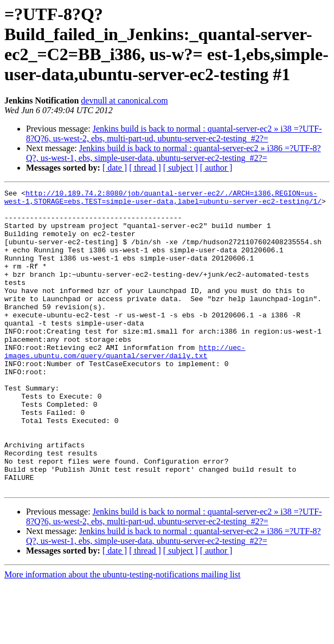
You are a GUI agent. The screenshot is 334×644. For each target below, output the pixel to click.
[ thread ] (145, 168)
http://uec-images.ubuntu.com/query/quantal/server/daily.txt (125, 385)
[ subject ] (181, 168)
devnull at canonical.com (124, 100)
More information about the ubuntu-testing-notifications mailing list (122, 635)
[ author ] (216, 168)
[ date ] (115, 168)
